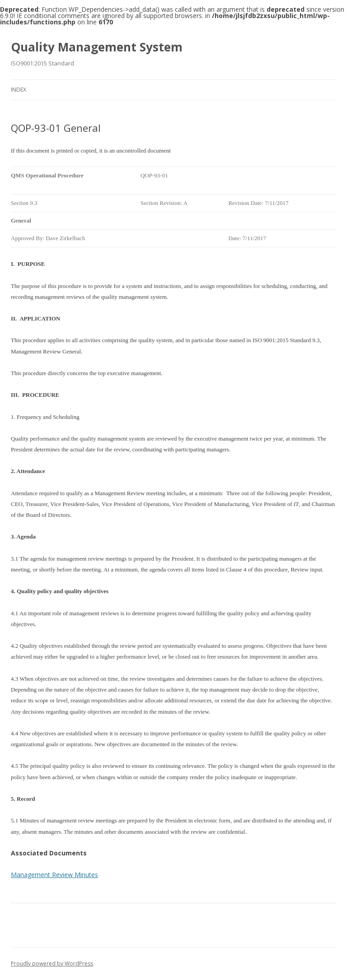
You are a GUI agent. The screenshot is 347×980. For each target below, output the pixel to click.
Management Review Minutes (54, 875)
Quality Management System (97, 47)
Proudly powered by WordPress (52, 964)
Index (19, 90)
